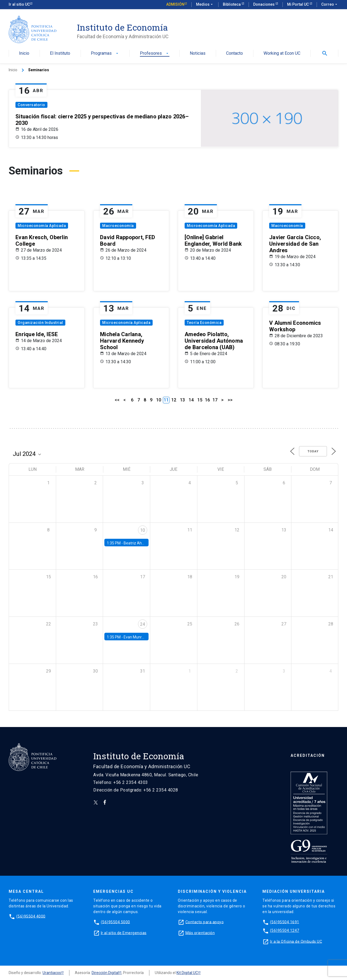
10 (159, 400)
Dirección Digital (105, 973)
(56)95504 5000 (115, 922)
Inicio (24, 53)
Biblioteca (232, 4)
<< (117, 400)
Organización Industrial (40, 323)
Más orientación (200, 933)
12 (174, 400)
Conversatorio (31, 105)
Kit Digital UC (187, 973)
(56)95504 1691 (285, 922)
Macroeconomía (118, 226)
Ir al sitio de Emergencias (124, 933)
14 (191, 400)
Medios (205, 5)
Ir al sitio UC (19, 4)
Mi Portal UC (298, 4)
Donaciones (264, 4)
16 (207, 400)
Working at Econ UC (282, 53)
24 (143, 624)
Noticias (198, 53)
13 (182, 400)
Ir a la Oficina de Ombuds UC (296, 941)
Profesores (155, 53)
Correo (330, 5)
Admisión (175, 4)
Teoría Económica (204, 323)
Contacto (234, 53)
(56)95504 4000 (31, 916)
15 (200, 400)
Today (313, 451)
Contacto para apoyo (205, 922)
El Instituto (60, 53)
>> (230, 400)
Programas (105, 53)
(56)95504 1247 (285, 930)
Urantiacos (52, 973)
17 (215, 400)
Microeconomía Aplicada (42, 226)
